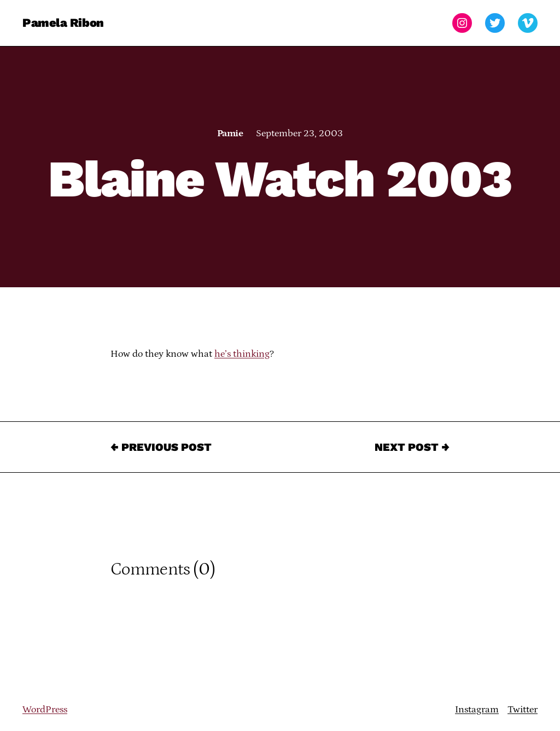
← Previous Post (161, 447)
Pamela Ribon (63, 23)
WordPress (45, 710)
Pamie (230, 134)
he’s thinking (242, 354)
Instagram (477, 710)
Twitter (523, 710)
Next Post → (412, 447)
